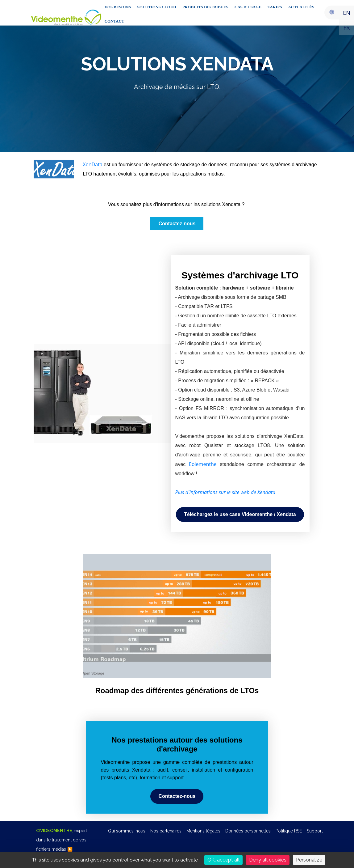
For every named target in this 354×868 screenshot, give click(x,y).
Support (315, 831)
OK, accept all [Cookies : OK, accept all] (223, 860)
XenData (93, 164)
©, (62, 840)
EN (347, 13)
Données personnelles (248, 831)
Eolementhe (203, 464)
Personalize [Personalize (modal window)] (309, 860)
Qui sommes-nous (127, 831)
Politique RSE (289, 831)
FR (347, 28)
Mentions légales (203, 831)
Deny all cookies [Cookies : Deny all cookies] (268, 860)
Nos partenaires (166, 831)
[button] (240, 514)
